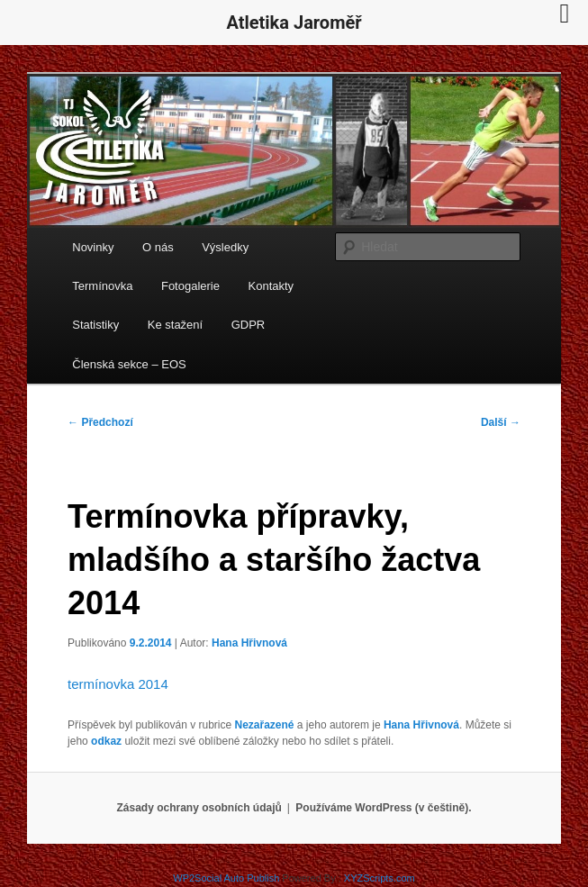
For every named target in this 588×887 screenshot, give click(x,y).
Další (501, 422)
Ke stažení (175, 325)
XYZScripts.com (380, 878)
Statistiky (95, 325)
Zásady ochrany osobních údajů (199, 808)
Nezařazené (264, 725)
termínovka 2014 (118, 684)
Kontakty (271, 286)
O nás (158, 247)
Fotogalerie (190, 286)
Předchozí (100, 422)
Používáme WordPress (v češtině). (383, 808)
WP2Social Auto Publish (226, 878)
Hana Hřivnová (249, 643)
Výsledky (225, 247)
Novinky (93, 247)
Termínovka (102, 286)
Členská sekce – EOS (129, 364)
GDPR (249, 325)
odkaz (106, 741)
